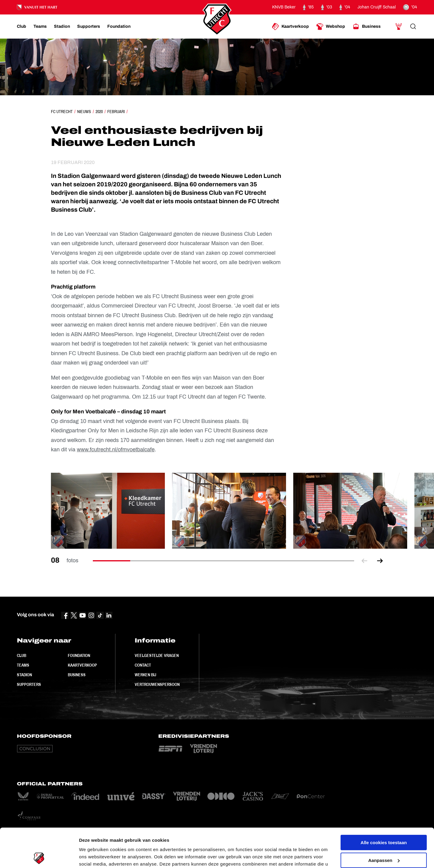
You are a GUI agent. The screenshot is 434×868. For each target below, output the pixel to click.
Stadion (24, 675)
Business (77, 675)
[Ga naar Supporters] (89, 27)
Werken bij (145, 675)
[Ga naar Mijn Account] (399, 27)
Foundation (79, 655)
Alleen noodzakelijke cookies (384, 839)
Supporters (29, 684)
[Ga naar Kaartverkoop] (290, 27)
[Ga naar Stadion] (62, 27)
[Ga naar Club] (22, 27)
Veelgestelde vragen (157, 655)
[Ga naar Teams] (40, 27)
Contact (143, 665)
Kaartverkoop (82, 665)
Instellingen (92, 856)
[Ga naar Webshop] (331, 27)
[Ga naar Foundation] (119, 27)
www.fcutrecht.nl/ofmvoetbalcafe (116, 450)
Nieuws (84, 112)
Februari (116, 112)
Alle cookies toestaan (384, 804)
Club (22, 655)
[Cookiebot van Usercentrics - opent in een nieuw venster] (39, 856)
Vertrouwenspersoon (157, 684)
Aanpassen (384, 821)
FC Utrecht (62, 112)
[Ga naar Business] (366, 27)
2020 (99, 112)
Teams (23, 665)
